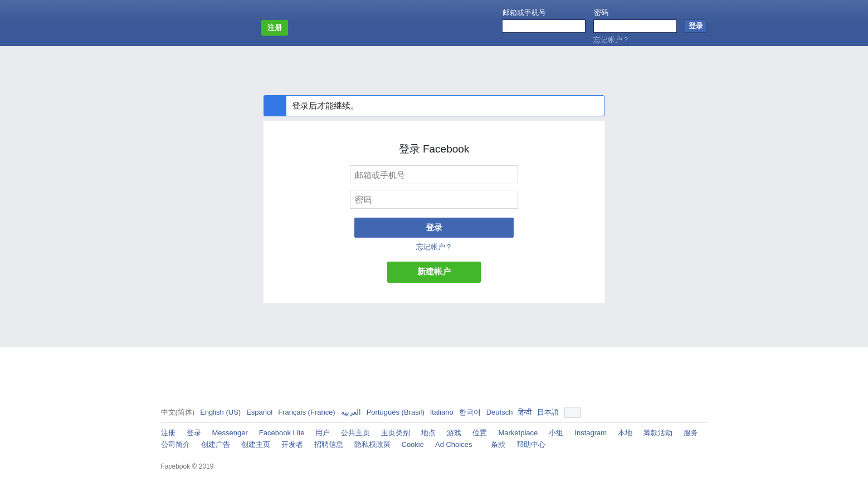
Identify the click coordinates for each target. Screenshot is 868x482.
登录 (434, 227)
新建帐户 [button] (434, 271)
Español (259, 412)
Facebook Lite (282, 433)
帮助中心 (531, 444)
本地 (625, 433)
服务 (691, 433)
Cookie (413, 444)
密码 (601, 13)
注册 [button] (275, 28)
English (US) (220, 412)
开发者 (292, 444)
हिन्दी (525, 412)
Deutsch (500, 412)
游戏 (454, 433)
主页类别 (396, 433)
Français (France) (307, 412)
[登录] (696, 26)
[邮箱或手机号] (434, 175)
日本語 (548, 412)
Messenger (230, 433)
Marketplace (518, 433)
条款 (498, 444)
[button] (573, 412)
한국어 (470, 412)
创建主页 (256, 444)
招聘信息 (329, 444)
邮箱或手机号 (524, 13)
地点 (428, 433)
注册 (168, 433)
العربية (351, 412)
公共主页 (355, 433)
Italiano (442, 412)
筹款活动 (658, 433)
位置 (480, 433)
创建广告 (216, 444)
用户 (323, 433)
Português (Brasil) (396, 412)
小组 (556, 433)
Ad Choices (457, 444)
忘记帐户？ (611, 40)
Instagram (591, 433)
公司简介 (175, 444)
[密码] (434, 199)
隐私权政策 (372, 444)
